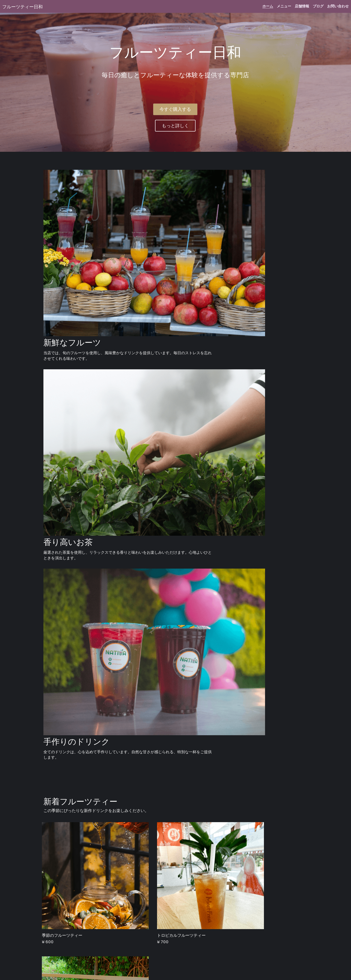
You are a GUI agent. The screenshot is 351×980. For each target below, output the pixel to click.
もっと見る (56, 911)
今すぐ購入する (175, 109)
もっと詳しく (175, 126)
